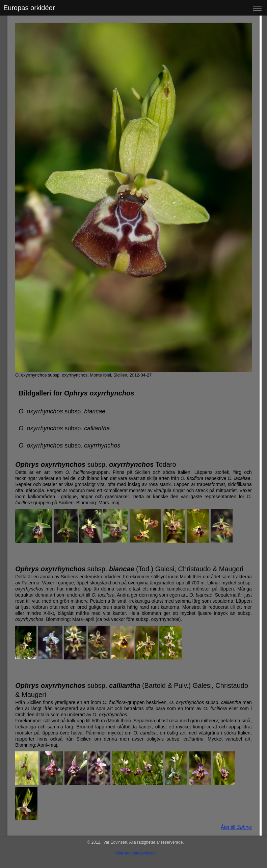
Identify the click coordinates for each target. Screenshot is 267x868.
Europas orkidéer (29, 8)
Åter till (236, 827)
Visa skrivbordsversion (136, 853)
